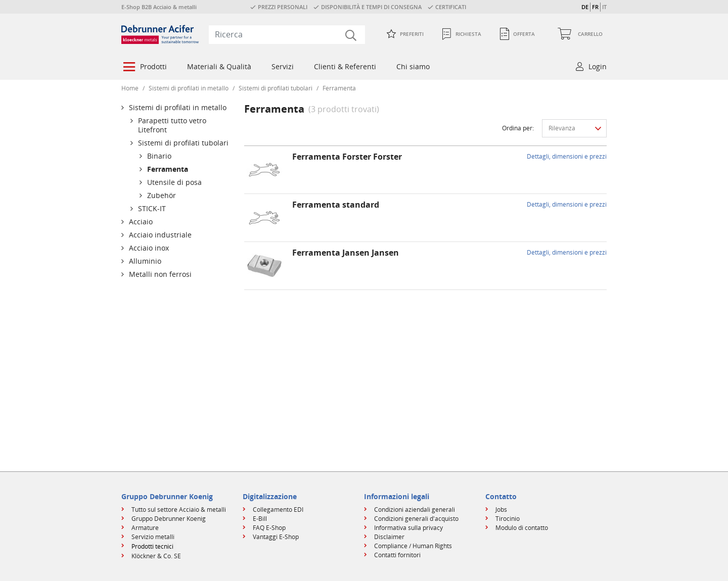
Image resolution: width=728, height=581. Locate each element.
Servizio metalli (153, 537)
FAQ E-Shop (269, 528)
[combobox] (287, 34)
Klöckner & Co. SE (156, 556)
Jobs (501, 510)
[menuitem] (144, 68)
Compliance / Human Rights (413, 546)
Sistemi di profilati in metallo (189, 88)
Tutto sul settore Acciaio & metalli (179, 510)
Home (130, 88)
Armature (145, 528)
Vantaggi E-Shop (276, 537)
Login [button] (598, 66)
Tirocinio (508, 519)
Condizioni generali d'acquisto (416, 519)
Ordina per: (518, 128)
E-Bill (260, 519)
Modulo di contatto (522, 528)
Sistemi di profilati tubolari (276, 88)
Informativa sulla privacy (408, 528)
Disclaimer (389, 537)
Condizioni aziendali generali (415, 510)
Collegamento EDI (278, 510)
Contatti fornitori (397, 555)
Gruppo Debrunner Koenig (169, 519)
